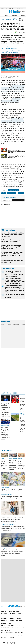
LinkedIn (12, 606)
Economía (14, 15)
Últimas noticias (14, 611)
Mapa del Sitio (5, 630)
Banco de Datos (6, 616)
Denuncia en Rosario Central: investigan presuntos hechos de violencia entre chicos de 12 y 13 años (23, 424)
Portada (4, 611)
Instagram (8, 606)
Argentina (13, 132)
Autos (19, 626)
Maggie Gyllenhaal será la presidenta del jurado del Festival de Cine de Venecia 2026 (13, 235)
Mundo (12, 621)
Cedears (23, 324)
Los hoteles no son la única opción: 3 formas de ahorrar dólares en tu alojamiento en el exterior (12, 520)
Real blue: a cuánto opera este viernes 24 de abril (22, 465)
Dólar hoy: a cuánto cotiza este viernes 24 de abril (4, 465)
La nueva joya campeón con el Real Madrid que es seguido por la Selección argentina (13, 52)
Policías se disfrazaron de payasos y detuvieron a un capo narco (13, 241)
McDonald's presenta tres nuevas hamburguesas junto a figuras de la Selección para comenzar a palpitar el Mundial (16, 151)
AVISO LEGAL (5, 635)
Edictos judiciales (16, 635)
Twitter (2, 606)
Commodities (16, 324)
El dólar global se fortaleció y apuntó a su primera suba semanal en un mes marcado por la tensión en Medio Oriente (12, 553)
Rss (23, 628)
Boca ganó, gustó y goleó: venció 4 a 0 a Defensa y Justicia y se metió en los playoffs (16, 156)
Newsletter (21, 606)
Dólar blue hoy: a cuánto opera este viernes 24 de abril (13, 465)
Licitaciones (12, 637)
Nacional (4, 621)
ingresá (24, 12)
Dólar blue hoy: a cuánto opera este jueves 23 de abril (12, 261)
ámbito (2, 19)
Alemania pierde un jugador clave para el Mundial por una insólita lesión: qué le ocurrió (23, 405)
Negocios (4, 618)
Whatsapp (19, 606)
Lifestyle (19, 618)
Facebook (5, 606)
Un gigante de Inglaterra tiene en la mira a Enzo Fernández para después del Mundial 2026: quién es (5, 410)
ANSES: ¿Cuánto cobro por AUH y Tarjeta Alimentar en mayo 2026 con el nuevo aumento (13, 247)
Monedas (3, 324)
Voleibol (3, 193)
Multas (3, 637)
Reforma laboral (20, 8)
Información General (8, 626)
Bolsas (9, 324)
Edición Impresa (6, 623)
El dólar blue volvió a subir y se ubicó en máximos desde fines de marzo (14, 296)
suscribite (19, 12)
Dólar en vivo (12, 8)
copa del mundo (12, 193)
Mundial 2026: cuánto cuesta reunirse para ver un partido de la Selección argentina (14, 48)
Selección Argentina (15, 19)
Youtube (15, 606)
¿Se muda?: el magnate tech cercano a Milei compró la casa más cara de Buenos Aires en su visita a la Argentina (15, 274)
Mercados (16, 616)
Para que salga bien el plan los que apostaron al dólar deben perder (11, 497)
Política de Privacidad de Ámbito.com (12, 633)
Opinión (12, 618)
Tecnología (16, 628)
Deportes (9, 19)
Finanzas (23, 15)
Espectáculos (5, 628)
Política (20, 614)
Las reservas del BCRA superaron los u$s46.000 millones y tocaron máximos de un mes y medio (13, 528)
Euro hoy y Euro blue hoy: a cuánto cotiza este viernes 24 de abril (11, 490)
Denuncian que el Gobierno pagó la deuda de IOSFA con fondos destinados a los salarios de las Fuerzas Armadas (12, 254)
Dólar (7, 15)
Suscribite (18, 200)
